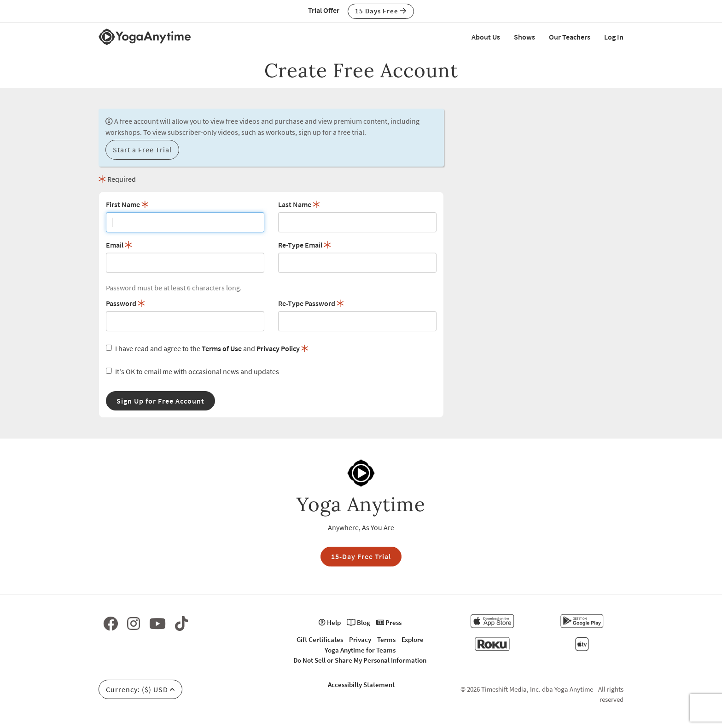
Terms (386, 639)
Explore (413, 639)
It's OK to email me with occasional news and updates (192, 371)
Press (389, 622)
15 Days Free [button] (381, 11)
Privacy (360, 639)
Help (330, 622)
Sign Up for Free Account (160, 401)
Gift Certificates (320, 639)
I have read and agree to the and (207, 348)
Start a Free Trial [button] (142, 150)
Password (125, 303)
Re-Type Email (305, 245)
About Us (486, 37)
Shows (524, 37)
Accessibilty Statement (361, 685)
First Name (127, 204)
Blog (358, 622)
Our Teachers (570, 37)
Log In (614, 37)
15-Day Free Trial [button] (361, 556)
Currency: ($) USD (140, 689)
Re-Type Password (311, 303)
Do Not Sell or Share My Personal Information (360, 660)
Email (119, 245)
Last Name (299, 204)
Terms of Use (222, 348)
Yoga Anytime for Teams (360, 650)
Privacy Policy (278, 348)
